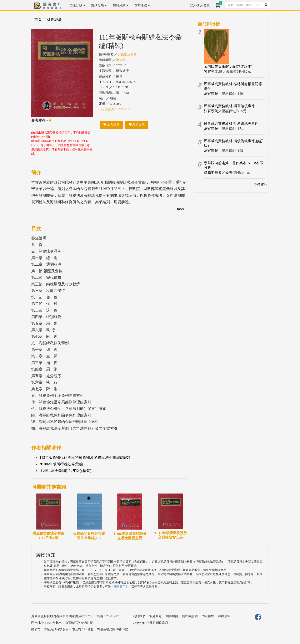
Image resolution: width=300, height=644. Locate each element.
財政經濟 (54, 20)
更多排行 (261, 185)
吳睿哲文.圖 (213, 71)
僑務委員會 (213, 172)
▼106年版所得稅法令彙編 (61, 464)
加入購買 (111, 125)
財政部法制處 (127, 55)
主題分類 (77, 5)
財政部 (121, 60)
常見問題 (155, 616)
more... (182, 209)
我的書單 (137, 125)
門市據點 (208, 616)
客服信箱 (224, 616)
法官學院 (211, 94)
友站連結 (142, 5)
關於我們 (139, 616)
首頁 (38, 20)
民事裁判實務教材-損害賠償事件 (229, 106)
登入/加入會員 (200, 5)
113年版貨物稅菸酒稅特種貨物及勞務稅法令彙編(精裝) (85, 458)
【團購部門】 (120, 587)
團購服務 (172, 616)
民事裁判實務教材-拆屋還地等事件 (231, 124)
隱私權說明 (190, 616)
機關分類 (121, 5)
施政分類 (99, 5)
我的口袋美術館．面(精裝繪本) (228, 67)
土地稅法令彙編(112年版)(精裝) (65, 471)
